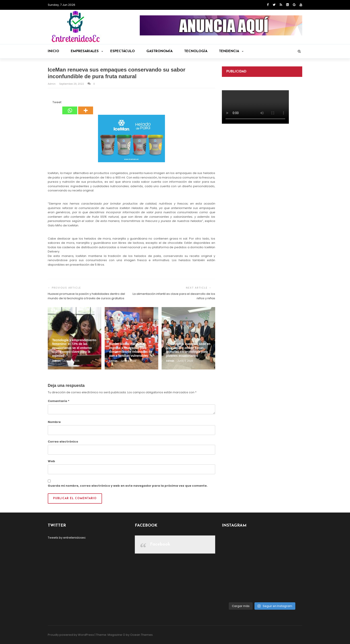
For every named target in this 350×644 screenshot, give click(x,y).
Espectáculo (123, 51)
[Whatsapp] (70, 107)
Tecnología (196, 51)
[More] (86, 107)
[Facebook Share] (48, 103)
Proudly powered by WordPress (71, 635)
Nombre (54, 422)
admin (52, 84)
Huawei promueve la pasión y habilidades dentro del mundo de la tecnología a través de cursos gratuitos (86, 296)
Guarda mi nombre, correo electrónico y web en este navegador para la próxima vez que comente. (128, 486)
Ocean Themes (141, 635)
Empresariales (87, 51)
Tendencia (231, 51)
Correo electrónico (63, 442)
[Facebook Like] (50, 103)
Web (51, 461)
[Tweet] (51, 103)
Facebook (160, 544)
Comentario (59, 401)
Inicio (53, 51)
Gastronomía (159, 51)
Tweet (57, 102)
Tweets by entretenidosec (67, 538)
